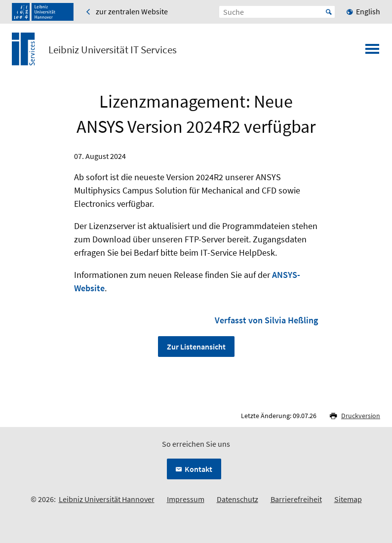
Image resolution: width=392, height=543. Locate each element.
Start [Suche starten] (329, 12)
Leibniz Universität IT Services (113, 50)
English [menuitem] (368, 11)
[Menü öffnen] (372, 52)
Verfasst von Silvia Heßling (266, 320)
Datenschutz (237, 499)
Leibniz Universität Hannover (107, 499)
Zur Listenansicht (196, 347)
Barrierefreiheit (296, 499)
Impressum (186, 499)
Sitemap (348, 499)
